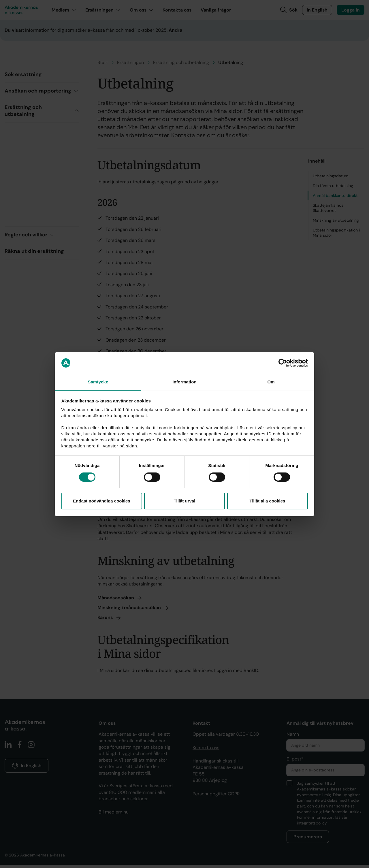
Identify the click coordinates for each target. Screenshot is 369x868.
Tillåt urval (185, 501)
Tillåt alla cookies (268, 501)
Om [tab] (271, 382)
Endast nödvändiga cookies (101, 501)
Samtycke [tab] (98, 382)
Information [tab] (184, 382)
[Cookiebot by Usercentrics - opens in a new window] (283, 363)
